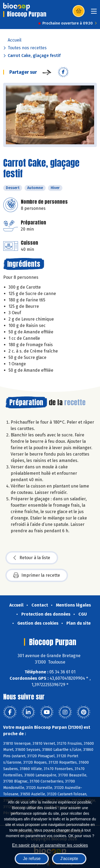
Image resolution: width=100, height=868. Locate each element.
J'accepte (69, 859)
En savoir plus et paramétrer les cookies (50, 845)
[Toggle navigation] (94, 13)
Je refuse (32, 859)
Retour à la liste (32, 558)
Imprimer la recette (37, 575)
